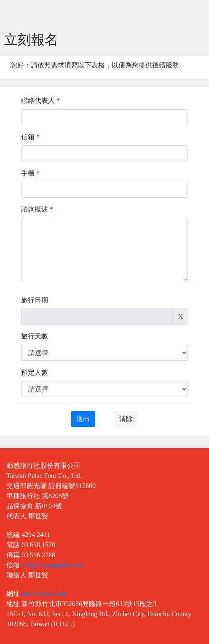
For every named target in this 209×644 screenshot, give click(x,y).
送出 (83, 419)
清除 (126, 419)
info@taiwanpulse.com (53, 565)
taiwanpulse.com (44, 594)
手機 (30, 173)
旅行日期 (35, 300)
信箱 (30, 137)
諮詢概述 (37, 209)
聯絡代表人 (40, 101)
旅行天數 (35, 336)
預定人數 (35, 372)
